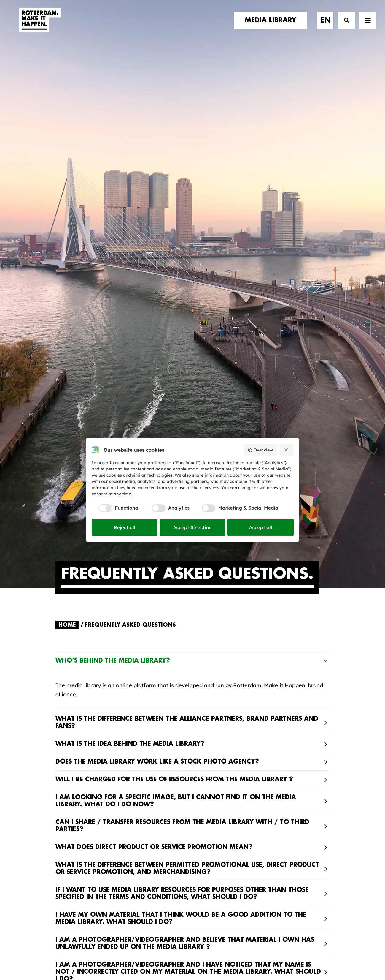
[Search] (344, 26)
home (64, 763)
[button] (58, 927)
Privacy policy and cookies (222, 955)
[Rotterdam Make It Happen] (39, 26)
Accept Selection (193, 527)
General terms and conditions (166, 955)
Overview (260, 450)
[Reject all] (287, 450)
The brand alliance (153, 793)
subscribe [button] (296, 794)
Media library (220, 782)
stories (66, 769)
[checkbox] (116, 508)
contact (69, 793)
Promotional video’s (229, 819)
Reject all (124, 527)
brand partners (79, 775)
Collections (218, 791)
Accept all (261, 527)
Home (67, 236)
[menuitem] (273, 26)
